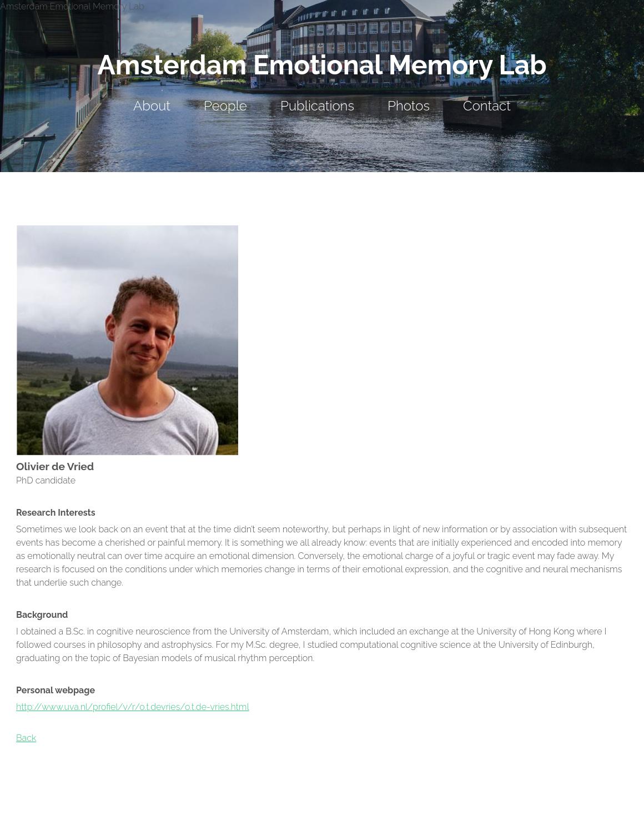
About (152, 106)
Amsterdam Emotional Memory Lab (322, 65)
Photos (409, 106)
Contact (487, 106)
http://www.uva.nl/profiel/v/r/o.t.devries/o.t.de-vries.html (133, 707)
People (225, 106)
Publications (317, 106)
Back (26, 738)
